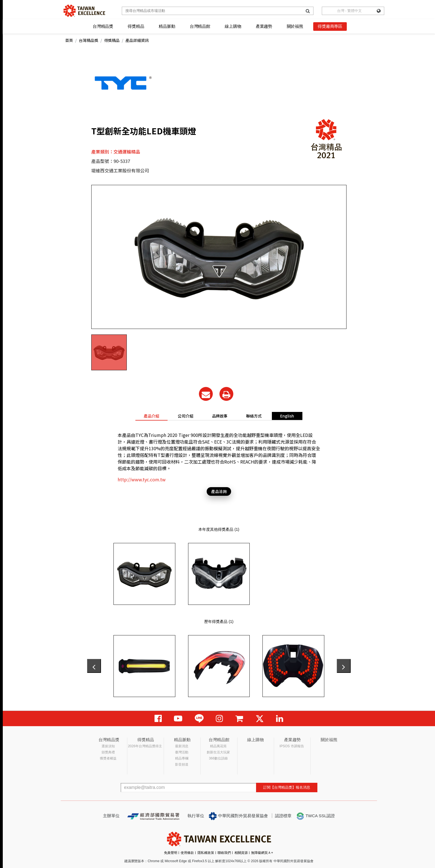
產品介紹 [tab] (151, 416)
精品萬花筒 (218, 746)
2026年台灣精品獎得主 (145, 746)
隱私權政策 (206, 853)
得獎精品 (136, 26)
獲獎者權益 (108, 758)
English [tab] (287, 416)
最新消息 (182, 746)
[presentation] (94, 666)
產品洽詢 (219, 491)
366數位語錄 (218, 758)
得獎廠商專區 (330, 26)
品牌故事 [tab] (220, 416)
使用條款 (187, 853)
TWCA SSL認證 (315, 816)
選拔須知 (108, 746)
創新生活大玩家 (218, 752)
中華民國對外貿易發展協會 (238, 816)
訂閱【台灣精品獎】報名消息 (287, 787)
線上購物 (233, 26)
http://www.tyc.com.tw (142, 479)
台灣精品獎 (103, 26)
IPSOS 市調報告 (292, 746)
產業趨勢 (264, 26)
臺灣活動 (182, 752)
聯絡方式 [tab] (254, 416)
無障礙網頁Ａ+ (262, 853)
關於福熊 (295, 26)
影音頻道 (182, 764)
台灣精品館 (200, 26)
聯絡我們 (224, 853)
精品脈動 (167, 26)
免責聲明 (171, 853)
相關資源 (241, 853)
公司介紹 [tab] (186, 416)
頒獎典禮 (108, 752)
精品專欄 (182, 758)
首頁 (69, 40)
